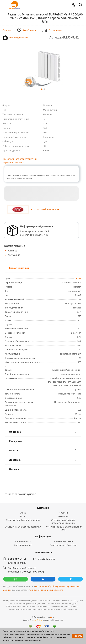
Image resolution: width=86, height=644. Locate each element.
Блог (23, 516)
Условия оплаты (23, 541)
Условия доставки (63, 541)
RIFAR (78, 278)
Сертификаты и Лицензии (63, 545)
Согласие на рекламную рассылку (23, 527)
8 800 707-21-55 (17, 559)
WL (51, 617)
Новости (63, 513)
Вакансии (63, 516)
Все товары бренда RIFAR (45, 209)
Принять (78, 636)
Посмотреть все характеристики (19, 159)
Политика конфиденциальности (23, 520)
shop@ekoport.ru (47, 559)
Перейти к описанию (13, 163)
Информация (43, 537)
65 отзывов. (58, 620)
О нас (23, 513)
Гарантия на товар (23, 545)
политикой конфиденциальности (46, 590)
